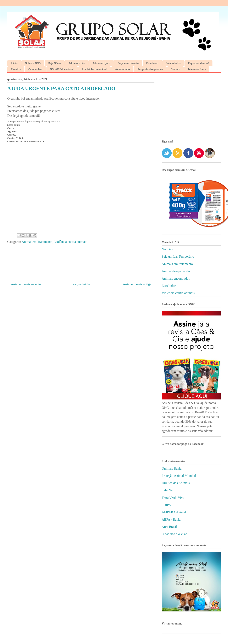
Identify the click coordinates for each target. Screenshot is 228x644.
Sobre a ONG (33, 63)
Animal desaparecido (176, 271)
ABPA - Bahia (171, 519)
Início (14, 63)
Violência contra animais (71, 242)
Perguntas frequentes (150, 69)
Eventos (16, 69)
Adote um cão (77, 63)
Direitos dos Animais (176, 483)
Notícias (167, 249)
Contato (175, 69)
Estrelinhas (169, 286)
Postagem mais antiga (137, 284)
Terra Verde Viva (173, 498)
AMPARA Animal (174, 512)
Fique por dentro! (198, 63)
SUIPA (166, 505)
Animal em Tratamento (37, 242)
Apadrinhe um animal (95, 69)
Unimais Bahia (172, 468)
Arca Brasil (169, 527)
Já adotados (173, 63)
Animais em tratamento (177, 264)
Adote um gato (101, 63)
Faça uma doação (128, 63)
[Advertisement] (191, 105)
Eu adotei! (152, 63)
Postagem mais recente (26, 284)
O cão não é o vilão (175, 534)
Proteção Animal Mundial (179, 476)
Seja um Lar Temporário (178, 256)
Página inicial (82, 284)
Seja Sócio (55, 63)
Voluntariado (122, 69)
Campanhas (35, 69)
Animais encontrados (176, 278)
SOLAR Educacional (62, 69)
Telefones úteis (197, 69)
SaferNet (168, 490)
